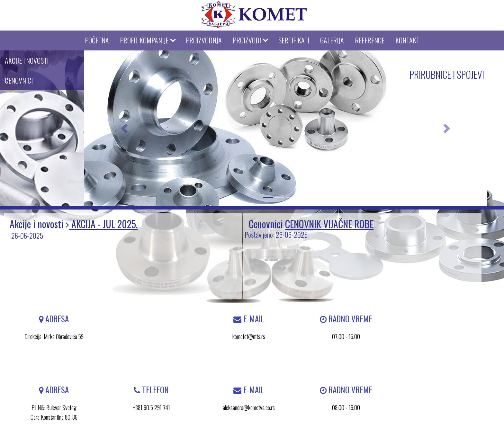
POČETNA (97, 40)
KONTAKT (407, 40)
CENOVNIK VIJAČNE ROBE (329, 224)
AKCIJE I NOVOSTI (27, 60)
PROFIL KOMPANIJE (144, 40)
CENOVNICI (19, 80)
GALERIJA (332, 40)
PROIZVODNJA (204, 40)
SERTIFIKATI (294, 40)
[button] (124, 128)
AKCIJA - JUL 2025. (103, 224)
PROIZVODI (247, 40)
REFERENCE (370, 40)
